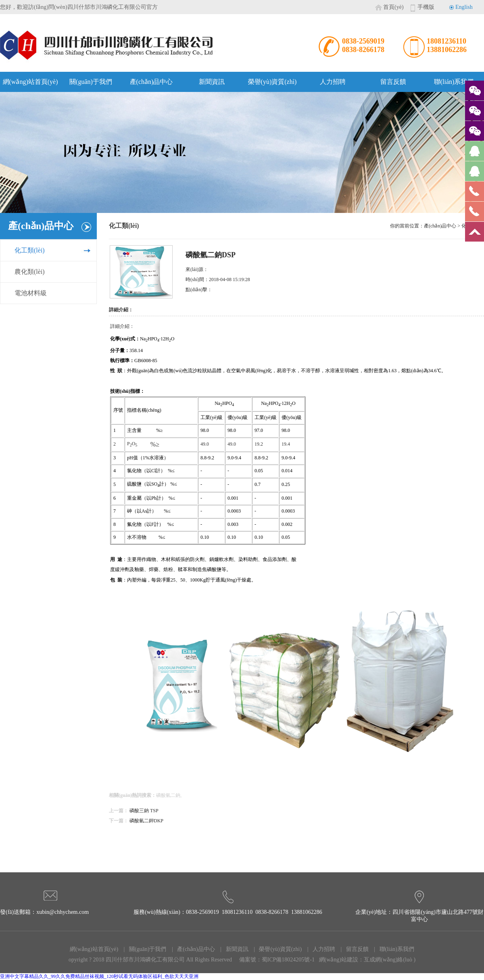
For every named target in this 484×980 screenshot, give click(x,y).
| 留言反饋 (353, 949)
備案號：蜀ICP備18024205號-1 (277, 960)
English (464, 7)
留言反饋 (393, 82)
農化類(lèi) (30, 272)
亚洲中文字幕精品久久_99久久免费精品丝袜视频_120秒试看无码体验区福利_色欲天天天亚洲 (99, 976)
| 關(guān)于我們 (143, 949)
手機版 (426, 7)
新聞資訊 (212, 82)
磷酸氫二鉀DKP (146, 821)
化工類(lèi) (30, 250)
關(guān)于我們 (91, 82)
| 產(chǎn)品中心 (191, 949)
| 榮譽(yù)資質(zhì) (276, 949)
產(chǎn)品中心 (151, 82)
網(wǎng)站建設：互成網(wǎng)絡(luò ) (367, 960)
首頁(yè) (393, 7)
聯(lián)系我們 (454, 82)
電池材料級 (31, 293)
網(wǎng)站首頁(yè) (30, 82)
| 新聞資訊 (232, 949)
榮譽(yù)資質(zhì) (272, 82)
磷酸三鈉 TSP (144, 811)
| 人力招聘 (319, 949)
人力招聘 (333, 82)
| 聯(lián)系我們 (392, 949)
